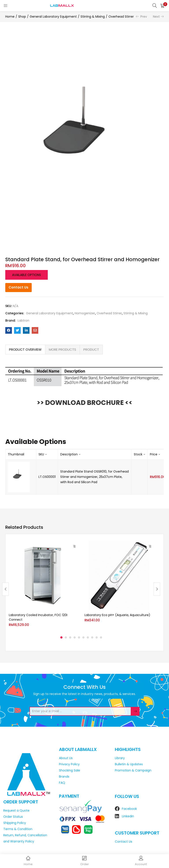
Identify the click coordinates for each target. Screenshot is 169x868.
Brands (64, 777)
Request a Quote (16, 810)
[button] (162, 6)
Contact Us (18, 287)
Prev (144, 17)
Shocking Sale (70, 770)
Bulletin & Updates (129, 764)
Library (120, 758)
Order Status (13, 817)
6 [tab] (83, 637)
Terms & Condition (18, 829)
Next (156, 17)
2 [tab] (66, 637)
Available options (27, 275)
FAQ (62, 783)
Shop (22, 17)
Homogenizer (85, 313)
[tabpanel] (43, 586)
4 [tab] (75, 637)
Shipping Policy (15, 823)
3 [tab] (70, 637)
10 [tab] (101, 637)
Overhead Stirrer (121, 17)
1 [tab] (61, 637)
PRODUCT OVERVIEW (25, 349)
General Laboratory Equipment (53, 17)
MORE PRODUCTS (62, 349)
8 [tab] (92, 637)
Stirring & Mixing (93, 17)
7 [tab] (88, 637)
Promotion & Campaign (133, 770)
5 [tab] (79, 637)
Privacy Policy (69, 764)
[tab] (25, 350)
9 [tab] (97, 637)
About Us (66, 758)
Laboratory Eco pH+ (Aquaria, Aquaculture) (117, 615)
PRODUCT (91, 349)
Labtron (23, 320)
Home (10, 17)
